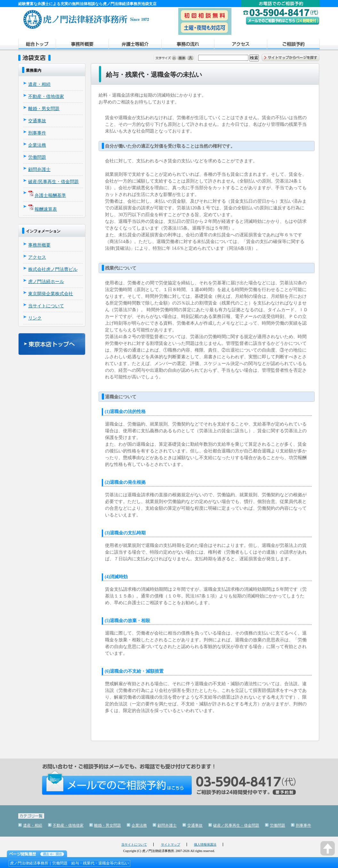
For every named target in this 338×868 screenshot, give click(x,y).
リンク (35, 318)
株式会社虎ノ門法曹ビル (53, 269)
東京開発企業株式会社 (51, 294)
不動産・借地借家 (46, 97)
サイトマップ (171, 844)
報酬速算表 (46, 209)
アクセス (241, 45)
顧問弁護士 (39, 170)
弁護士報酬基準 (50, 195)
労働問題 (37, 157)
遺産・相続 (39, 84)
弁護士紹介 (135, 45)
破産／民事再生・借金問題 (236, 825)
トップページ (37, 45)
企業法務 (37, 145)
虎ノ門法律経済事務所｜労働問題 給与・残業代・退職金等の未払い (69, 863)
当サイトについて (46, 306)
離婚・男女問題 (44, 109)
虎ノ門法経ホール (46, 282)
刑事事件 (37, 133)
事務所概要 (82, 45)
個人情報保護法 (205, 844)
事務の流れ (188, 45)
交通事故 (37, 121)
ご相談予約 (293, 45)
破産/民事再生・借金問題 (53, 182)
